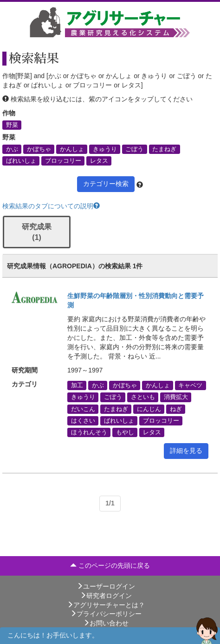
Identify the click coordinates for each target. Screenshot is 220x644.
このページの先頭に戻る (110, 565)
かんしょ (72, 149)
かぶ (12, 149)
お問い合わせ (106, 623)
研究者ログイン (106, 596)
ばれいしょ (21, 161)
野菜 (12, 125)
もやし (125, 432)
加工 (77, 385)
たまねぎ (164, 149)
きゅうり (105, 149)
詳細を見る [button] (186, 451)
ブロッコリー (63, 161)
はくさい (83, 420)
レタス (99, 161)
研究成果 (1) (37, 232)
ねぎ (176, 409)
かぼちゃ (39, 149)
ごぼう (134, 149)
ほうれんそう (89, 432)
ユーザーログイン (106, 586)
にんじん (149, 409)
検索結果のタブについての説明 (51, 206)
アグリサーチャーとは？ (106, 605)
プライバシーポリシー (106, 614)
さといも (143, 397)
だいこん (83, 409)
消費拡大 (176, 397)
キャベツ (190, 385)
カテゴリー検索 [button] (106, 184)
